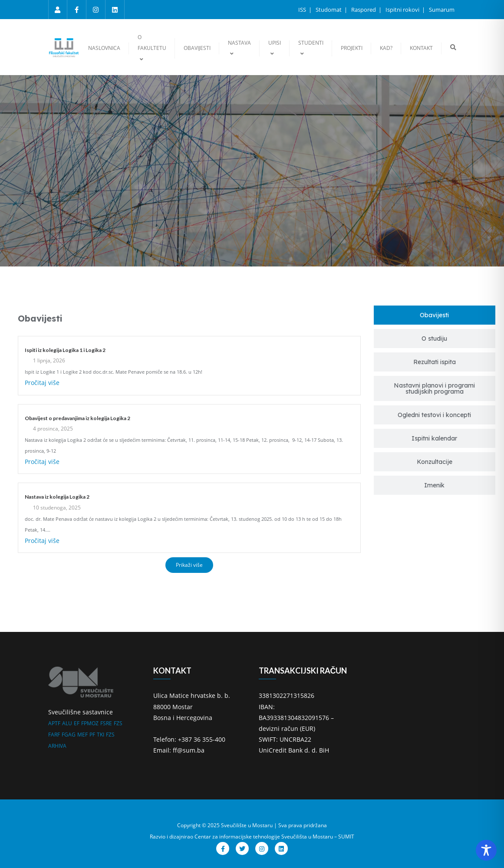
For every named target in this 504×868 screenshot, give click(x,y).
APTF (54, 723)
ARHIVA (57, 746)
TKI (100, 735)
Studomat (329, 10)
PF (92, 735)
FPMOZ (90, 723)
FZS (118, 723)
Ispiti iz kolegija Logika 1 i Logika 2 (65, 350)
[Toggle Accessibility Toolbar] (486, 850)
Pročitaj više (42, 383)
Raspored (364, 10)
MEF (82, 735)
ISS (303, 10)
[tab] (435, 315)
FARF (54, 735)
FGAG (69, 735)
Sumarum (442, 10)
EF (77, 723)
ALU (67, 723)
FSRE (106, 723)
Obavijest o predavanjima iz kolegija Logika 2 (77, 418)
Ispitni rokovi (403, 10)
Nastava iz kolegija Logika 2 (57, 497)
